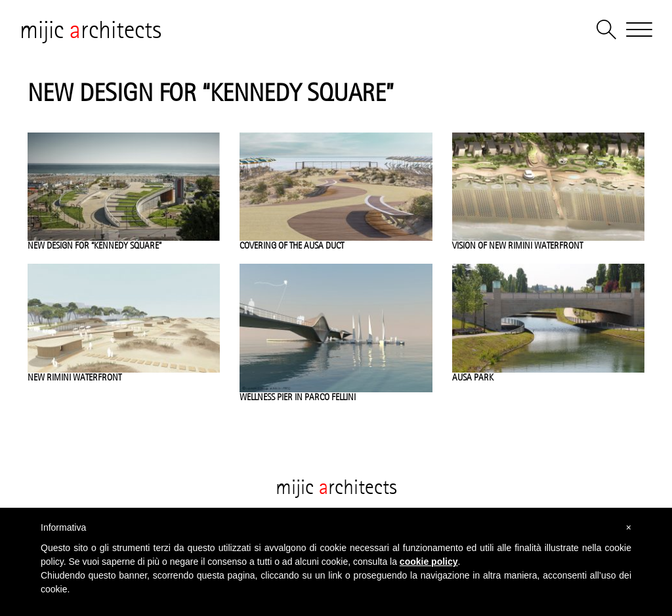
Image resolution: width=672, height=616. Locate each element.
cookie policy (429, 562)
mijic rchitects (91, 30)
